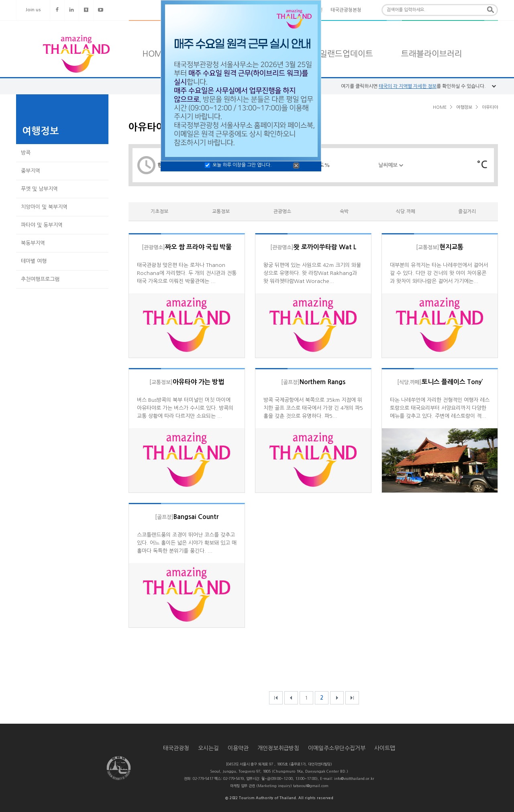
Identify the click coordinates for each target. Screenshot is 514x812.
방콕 (26, 153)
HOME (155, 54)
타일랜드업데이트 (343, 54)
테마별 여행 (34, 261)
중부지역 (31, 171)
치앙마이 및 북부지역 (44, 207)
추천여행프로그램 (40, 279)
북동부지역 (33, 243)
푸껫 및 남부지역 (39, 189)
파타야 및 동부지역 (42, 225)
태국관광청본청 (346, 10)
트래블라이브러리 (432, 54)
